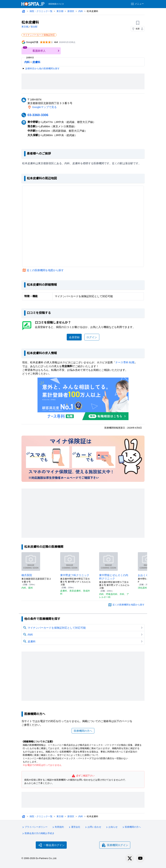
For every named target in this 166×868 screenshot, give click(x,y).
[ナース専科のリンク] (83, 399)
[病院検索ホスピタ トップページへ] (33, 4)
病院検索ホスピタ (56, 4)
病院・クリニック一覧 (41, 11)
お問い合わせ (93, 827)
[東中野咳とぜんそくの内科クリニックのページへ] (108, 561)
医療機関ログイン (115, 845)
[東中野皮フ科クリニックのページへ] (70, 561)
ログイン (92, 337)
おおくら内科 (146, 575)
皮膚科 (36, 62)
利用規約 (58, 827)
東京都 (60, 11)
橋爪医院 (27, 575)
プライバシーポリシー (35, 827)
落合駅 (34, 27)
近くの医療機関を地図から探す (45, 270)
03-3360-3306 (38, 115)
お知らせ (111, 827)
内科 (81, 11)
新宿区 (71, 11)
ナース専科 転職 (125, 362)
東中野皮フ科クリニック (75, 575)
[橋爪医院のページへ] (31, 561)
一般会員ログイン (51, 845)
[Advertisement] (86, 81)
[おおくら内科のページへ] (147, 561)
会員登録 (74, 337)
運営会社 (74, 827)
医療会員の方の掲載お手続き (38, 834)
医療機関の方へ (83, 731)
